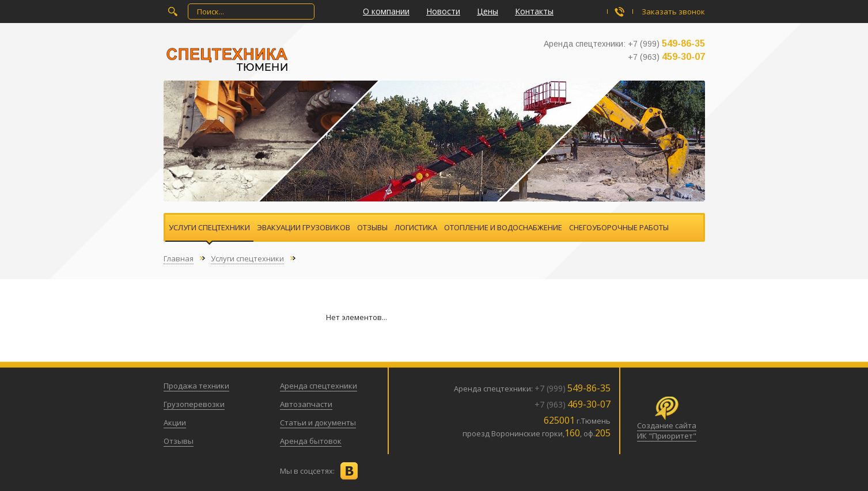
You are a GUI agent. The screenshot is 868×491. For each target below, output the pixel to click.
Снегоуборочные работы (619, 227)
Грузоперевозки (194, 404)
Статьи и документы (318, 423)
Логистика (416, 227)
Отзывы (372, 227)
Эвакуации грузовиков (304, 227)
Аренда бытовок (311, 441)
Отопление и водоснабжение (503, 227)
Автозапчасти (306, 404)
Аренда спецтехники (319, 386)
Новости (443, 11)
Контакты (534, 11)
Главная (179, 258)
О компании (386, 11)
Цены (488, 11)
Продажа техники (196, 386)
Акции (175, 423)
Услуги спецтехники (209, 227)
